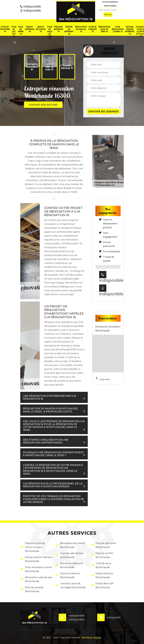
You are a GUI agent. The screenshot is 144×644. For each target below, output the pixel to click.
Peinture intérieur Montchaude (68, 575)
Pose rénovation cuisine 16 (118, 29)
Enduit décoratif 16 (41, 29)
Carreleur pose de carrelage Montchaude (71, 585)
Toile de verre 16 (21, 30)
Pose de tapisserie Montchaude (104, 545)
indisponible (31, 6)
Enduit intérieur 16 (30, 29)
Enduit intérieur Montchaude (102, 575)
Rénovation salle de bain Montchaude (37, 579)
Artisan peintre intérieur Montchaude (37, 559)
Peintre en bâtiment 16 (69, 30)
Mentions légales (92, 638)
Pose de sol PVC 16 (14, 32)
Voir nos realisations (43, 105)
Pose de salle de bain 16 (50, 33)
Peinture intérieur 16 (58, 29)
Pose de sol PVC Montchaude (103, 555)
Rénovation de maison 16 (81, 29)
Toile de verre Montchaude (101, 565)
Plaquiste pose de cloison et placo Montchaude (33, 547)
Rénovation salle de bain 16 (104, 29)
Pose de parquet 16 (93, 29)
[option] (31, 67)
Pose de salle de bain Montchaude (70, 555)
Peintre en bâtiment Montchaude (69, 565)
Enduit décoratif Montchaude (103, 585)
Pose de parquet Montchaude (32, 589)
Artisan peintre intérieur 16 (130, 30)
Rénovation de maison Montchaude (71, 545)
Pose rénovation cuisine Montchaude (36, 569)
